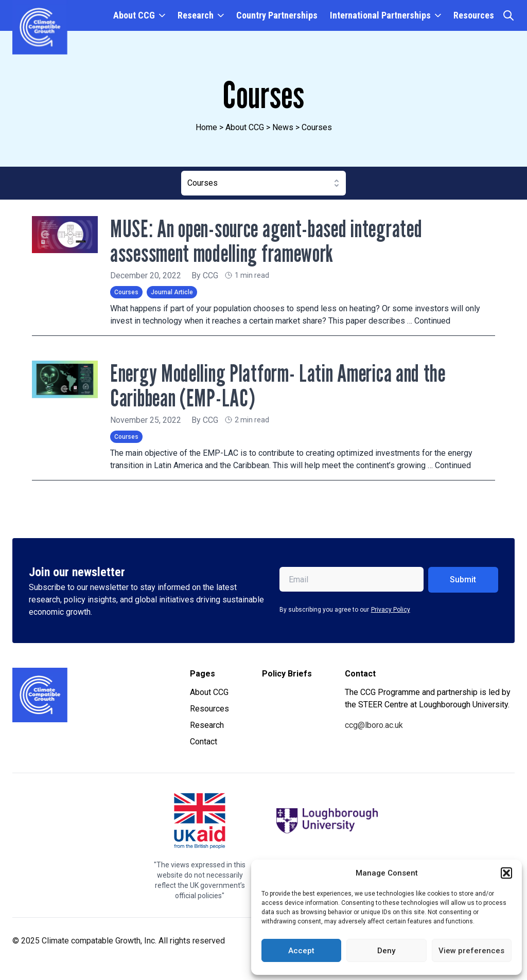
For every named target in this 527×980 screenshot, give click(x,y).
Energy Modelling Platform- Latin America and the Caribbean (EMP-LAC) (283, 385)
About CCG (134, 15)
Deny (386, 951)
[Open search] (508, 15)
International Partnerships (380, 15)
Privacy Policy (391, 610)
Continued (432, 321)
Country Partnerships (277, 15)
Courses (126, 292)
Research (196, 15)
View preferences (471, 951)
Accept (301, 951)
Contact (204, 742)
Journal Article (172, 292)
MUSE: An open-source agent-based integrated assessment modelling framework (271, 240)
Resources (474, 15)
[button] (506, 873)
